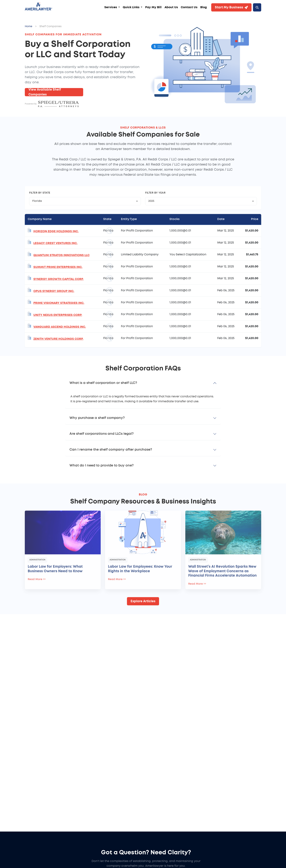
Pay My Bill (153, 7)
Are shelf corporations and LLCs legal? (102, 434)
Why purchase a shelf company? (97, 418)
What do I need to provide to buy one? (102, 466)
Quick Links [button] (131, 7)
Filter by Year (155, 193)
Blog (204, 7)
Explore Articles (143, 601)
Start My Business (231, 7)
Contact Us (189, 7)
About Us (171, 7)
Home (29, 26)
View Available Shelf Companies (45, 92)
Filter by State (40, 193)
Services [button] (111, 7)
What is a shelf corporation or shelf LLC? (103, 383)
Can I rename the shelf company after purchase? (111, 450)
